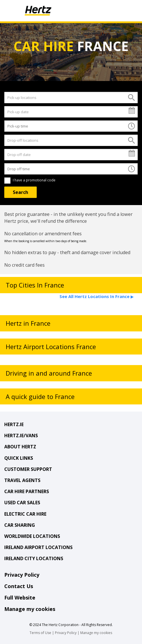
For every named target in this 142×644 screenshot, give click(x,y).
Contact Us (19, 586)
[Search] (20, 192)
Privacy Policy (22, 575)
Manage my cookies (30, 609)
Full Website (20, 598)
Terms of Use (40, 633)
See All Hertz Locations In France (96, 296)
